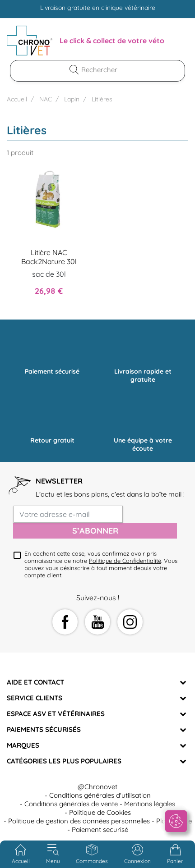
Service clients (35, 698)
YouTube (97, 622)
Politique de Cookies (100, 812)
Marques (23, 745)
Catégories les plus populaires (64, 761)
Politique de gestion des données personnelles (79, 821)
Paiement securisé (100, 829)
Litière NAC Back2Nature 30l (49, 257)
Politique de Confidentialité (125, 561)
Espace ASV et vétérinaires (56, 714)
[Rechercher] (103, 70)
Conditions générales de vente (71, 804)
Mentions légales (150, 804)
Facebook (65, 622)
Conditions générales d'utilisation (100, 795)
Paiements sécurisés (44, 729)
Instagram (130, 622)
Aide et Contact (35, 682)
